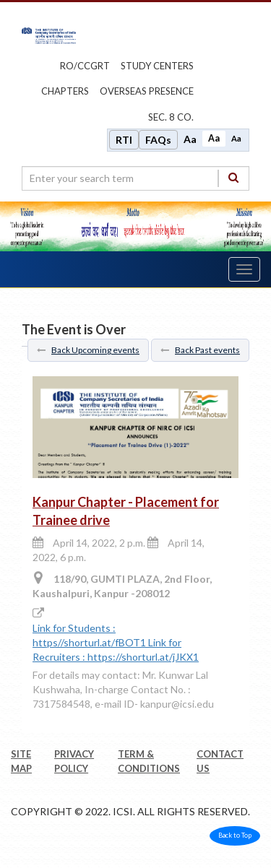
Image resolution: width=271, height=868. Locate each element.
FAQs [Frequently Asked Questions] (158, 140)
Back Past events (200, 350)
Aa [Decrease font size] (236, 138)
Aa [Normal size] (214, 138)
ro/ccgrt (85, 66)
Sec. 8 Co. (171, 117)
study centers (157, 66)
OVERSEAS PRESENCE (147, 91)
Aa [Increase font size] (190, 139)
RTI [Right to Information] (124, 140)
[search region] (135, 178)
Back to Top (235, 835)
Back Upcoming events (88, 350)
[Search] (233, 178)
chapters (65, 91)
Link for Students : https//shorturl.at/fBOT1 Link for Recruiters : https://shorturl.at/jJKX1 (116, 642)
